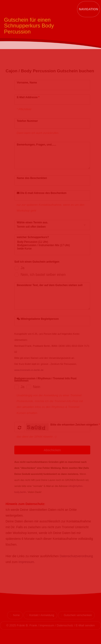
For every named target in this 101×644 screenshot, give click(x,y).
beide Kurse (49, 249)
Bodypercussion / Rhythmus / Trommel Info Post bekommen (45, 380)
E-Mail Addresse (28, 97)
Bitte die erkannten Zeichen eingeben (75, 425)
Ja (23, 268)
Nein (37, 387)
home (16, 615)
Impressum (26, 562)
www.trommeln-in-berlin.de (29, 370)
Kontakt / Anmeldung (42, 615)
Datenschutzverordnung (76, 556)
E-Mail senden (85, 625)
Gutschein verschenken (78, 615)
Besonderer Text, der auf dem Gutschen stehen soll (50, 285)
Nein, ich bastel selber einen (43, 275)
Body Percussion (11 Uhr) (49, 242)
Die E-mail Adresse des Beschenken (42, 193)
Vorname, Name (27, 83)
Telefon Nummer (27, 121)
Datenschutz (65, 625)
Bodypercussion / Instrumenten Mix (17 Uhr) (49, 245)
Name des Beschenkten (32, 178)
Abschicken (52, 450)
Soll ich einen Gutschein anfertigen (37, 262)
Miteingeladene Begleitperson (38, 319)
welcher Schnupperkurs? (33, 237)
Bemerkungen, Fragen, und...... (36, 145)
